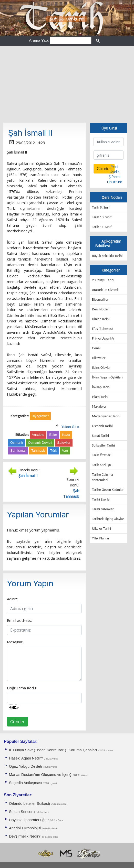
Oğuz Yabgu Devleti (25, 766)
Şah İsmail (18, 451)
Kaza (66, 435)
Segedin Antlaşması (26, 783)
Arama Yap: (39, 40)
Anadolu (38, 435)
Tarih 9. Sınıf (101, 207)
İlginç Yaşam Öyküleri (107, 377)
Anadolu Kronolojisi (25, 828)
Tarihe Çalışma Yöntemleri (102, 477)
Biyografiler (100, 300)
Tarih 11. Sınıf (102, 227)
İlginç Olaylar (101, 368)
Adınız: (12, 599)
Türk (54, 451)
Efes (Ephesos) (102, 329)
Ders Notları (101, 309)
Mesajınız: (15, 642)
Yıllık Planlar (101, 538)
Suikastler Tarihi (103, 445)
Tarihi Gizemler (103, 509)
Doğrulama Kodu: (22, 688)
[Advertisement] (67, 84)
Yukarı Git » (70, 427)
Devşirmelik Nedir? (25, 836)
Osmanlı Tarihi (102, 426)
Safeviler (64, 443)
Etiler (53, 435)
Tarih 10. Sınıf (102, 217)
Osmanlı (17, 443)
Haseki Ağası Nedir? (26, 758)
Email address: (19, 620)
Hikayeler (99, 358)
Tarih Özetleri (102, 455)
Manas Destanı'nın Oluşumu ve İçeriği (41, 775)
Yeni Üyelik (114, 169)
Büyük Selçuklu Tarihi (107, 256)
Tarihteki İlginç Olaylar (108, 519)
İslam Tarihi (100, 397)
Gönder (17, 722)
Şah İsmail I (28, 475)
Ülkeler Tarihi (101, 529)
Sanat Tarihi (100, 436)
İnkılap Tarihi (101, 387)
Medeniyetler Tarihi (106, 416)
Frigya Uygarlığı (103, 338)
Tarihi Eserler (101, 499)
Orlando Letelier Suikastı (30, 804)
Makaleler (99, 406)
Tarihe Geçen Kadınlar (108, 490)
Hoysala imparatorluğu (28, 820)
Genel (96, 348)
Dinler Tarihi (101, 319)
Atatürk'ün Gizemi (105, 290)
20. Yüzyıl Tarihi (103, 280)
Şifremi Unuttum (115, 179)
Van (65, 451)
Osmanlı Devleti (40, 443)
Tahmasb (38, 451)
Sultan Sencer (21, 812)
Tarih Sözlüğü (102, 465)
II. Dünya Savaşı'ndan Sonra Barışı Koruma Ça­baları (53, 750)
